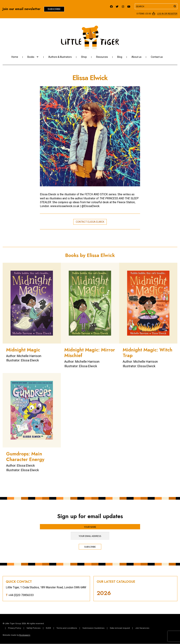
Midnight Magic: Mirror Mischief (90, 353)
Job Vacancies (142, 628)
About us (136, 57)
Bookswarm (25, 635)
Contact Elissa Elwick (90, 222)
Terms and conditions (67, 628)
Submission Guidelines (93, 628)
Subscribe (54, 9)
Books (31, 57)
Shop (84, 57)
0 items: (144, 14)
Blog (120, 57)
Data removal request (120, 628)
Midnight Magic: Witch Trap (147, 353)
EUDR (48, 628)
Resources (102, 57)
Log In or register (167, 14)
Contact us (157, 57)
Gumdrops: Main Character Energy (25, 457)
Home (15, 57)
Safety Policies (33, 628)
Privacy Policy (15, 628)
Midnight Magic (23, 350)
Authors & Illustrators (60, 57)
